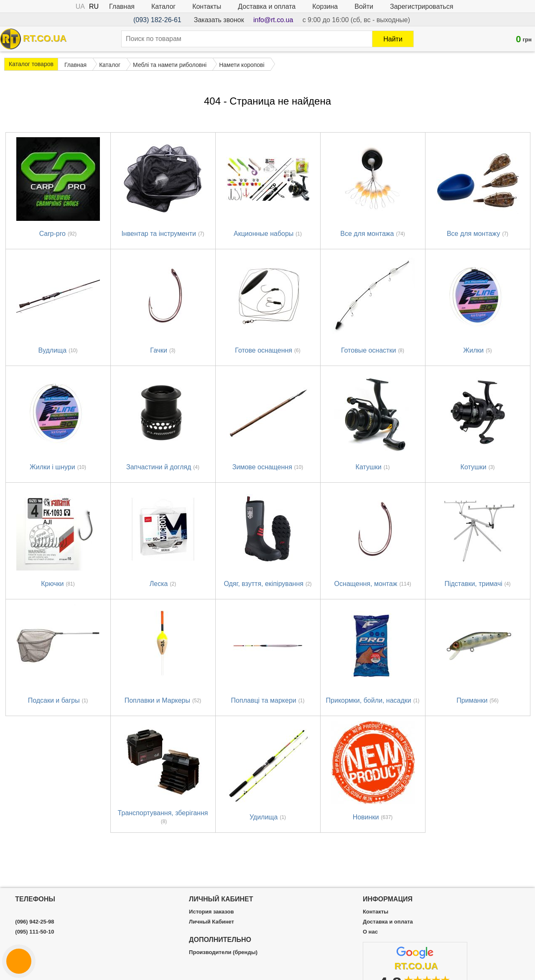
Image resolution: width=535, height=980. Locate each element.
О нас (370, 932)
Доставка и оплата (267, 6)
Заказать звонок (219, 20)
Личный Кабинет (211, 922)
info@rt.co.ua (273, 20)
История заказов (211, 912)
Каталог (163, 6)
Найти (393, 39)
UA (80, 6)
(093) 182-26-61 (157, 20)
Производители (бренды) (223, 952)
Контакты (207, 6)
